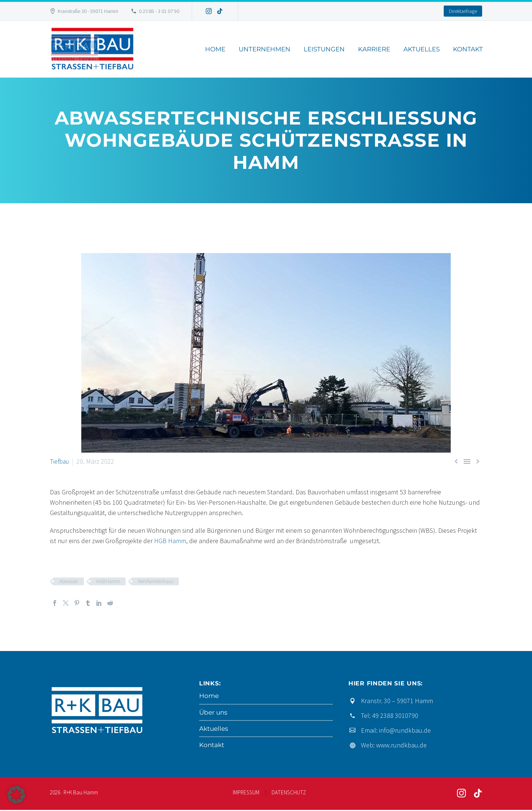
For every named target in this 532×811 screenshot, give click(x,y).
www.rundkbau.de (401, 745)
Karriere (374, 49)
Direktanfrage (463, 11)
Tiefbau (60, 461)
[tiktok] (478, 794)
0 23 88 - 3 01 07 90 (159, 11)
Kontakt (468, 49)
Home (215, 49)
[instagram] (461, 794)
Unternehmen (265, 49)
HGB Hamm (170, 541)
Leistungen (324, 49)
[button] (16, 795)
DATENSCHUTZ (289, 793)
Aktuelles (422, 49)
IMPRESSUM (246, 793)
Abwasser (69, 581)
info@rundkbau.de (405, 730)
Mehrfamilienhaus (155, 581)
